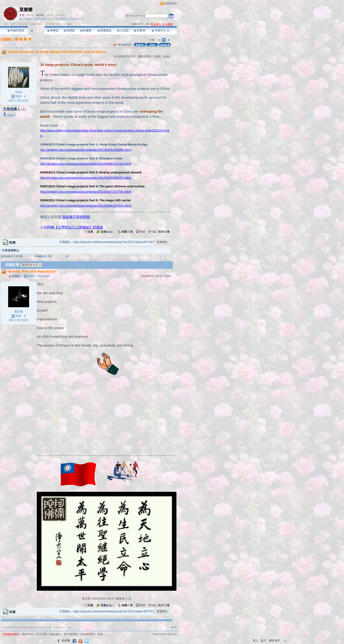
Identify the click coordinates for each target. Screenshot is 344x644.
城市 (13, 24)
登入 (256, 641)
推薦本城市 (41, 19)
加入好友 (23, 101)
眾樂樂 (26, 10)
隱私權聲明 (88, 634)
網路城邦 (171, 3)
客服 (100, 634)
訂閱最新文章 (76, 19)
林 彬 (50, 15)
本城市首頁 (16, 30)
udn (6, 24)
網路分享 (36, 24)
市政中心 (160, 30)
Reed (30, 15)
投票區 (69, 30)
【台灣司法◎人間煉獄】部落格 (79, 227)
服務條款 (55, 634)
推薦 (167, 57)
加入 (263, 641)
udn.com (172, 634)
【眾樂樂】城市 (52, 24)
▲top (174, 627)
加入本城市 (26, 19)
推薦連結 (104, 30)
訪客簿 (139, 30)
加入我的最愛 (58, 19)
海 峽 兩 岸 (23, 39)
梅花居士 (62, 15)
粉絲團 (66, 641)
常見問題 (41, 634)
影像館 (86, 30)
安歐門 (11, 115)
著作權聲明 (71, 634)
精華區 (53, 30)
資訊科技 (23, 24)
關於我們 (27, 634)
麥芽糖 (19, 312)
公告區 (123, 30)
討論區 (36, 30)
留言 (12, 101)
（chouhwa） (40, 276)
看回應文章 (122, 45)
